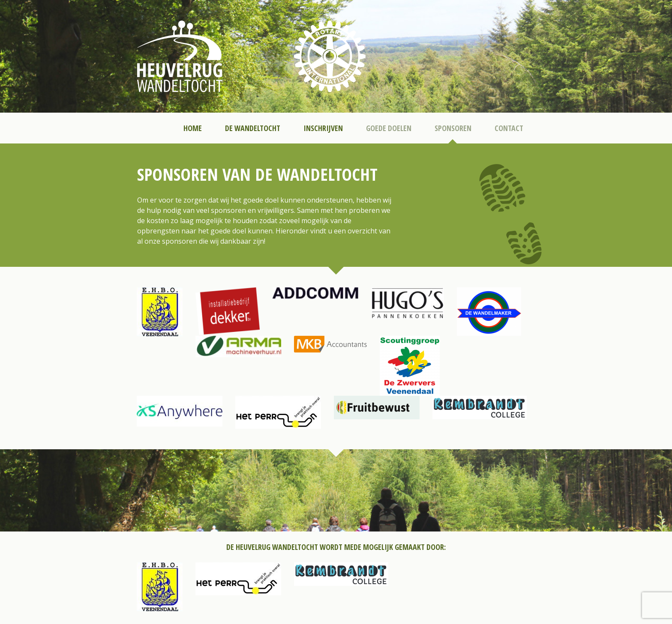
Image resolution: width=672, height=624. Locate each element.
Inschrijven (323, 128)
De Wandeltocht (253, 128)
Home (193, 128)
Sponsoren (453, 128)
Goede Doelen (389, 128)
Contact (509, 128)
